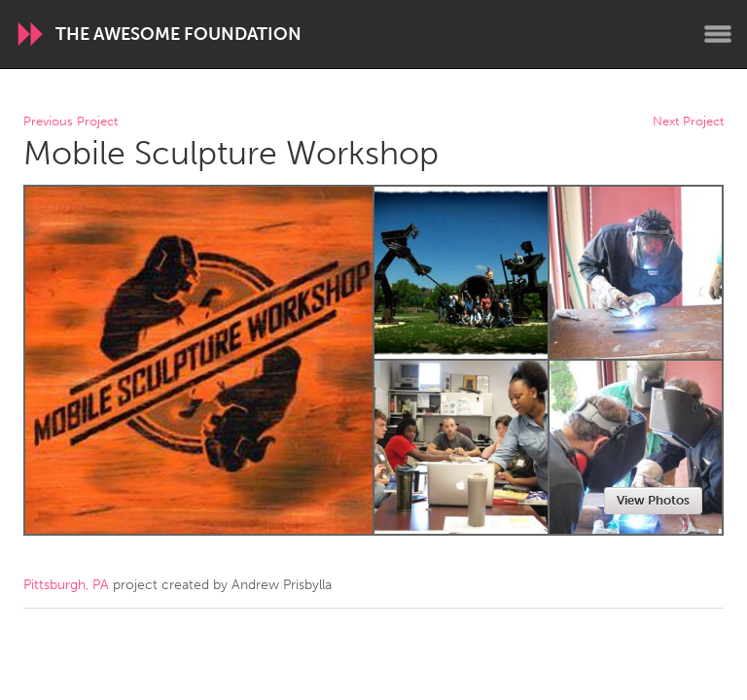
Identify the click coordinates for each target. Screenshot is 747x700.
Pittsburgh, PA (66, 585)
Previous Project (71, 122)
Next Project (688, 122)
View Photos (653, 500)
